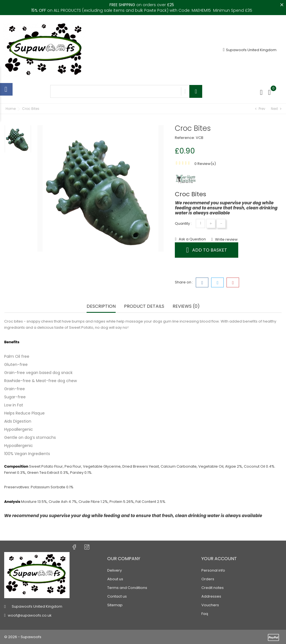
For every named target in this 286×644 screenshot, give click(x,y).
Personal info (213, 570)
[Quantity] (200, 223)
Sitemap (115, 605)
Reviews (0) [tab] (186, 306)
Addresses (211, 596)
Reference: (185, 138)
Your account (219, 559)
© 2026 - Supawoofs (23, 637)
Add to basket (207, 250)
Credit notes (213, 588)
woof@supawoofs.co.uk (30, 615)
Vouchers (210, 605)
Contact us (117, 596)
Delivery (115, 570)
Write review (226, 239)
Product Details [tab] (144, 306)
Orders (208, 579)
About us (115, 579)
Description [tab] (101, 306)
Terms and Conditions (127, 588)
